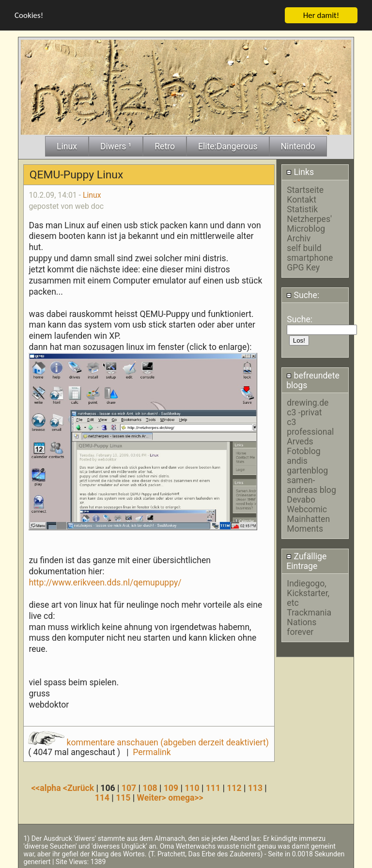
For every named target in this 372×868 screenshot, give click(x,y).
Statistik (302, 208)
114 (102, 797)
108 (150, 787)
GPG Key (303, 267)
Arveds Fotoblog (303, 445)
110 (192, 787)
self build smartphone (310, 252)
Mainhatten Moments (308, 523)
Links (300, 171)
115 (123, 797)
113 (255, 787)
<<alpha (47, 787)
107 (129, 787)
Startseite (305, 189)
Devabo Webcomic (307, 504)
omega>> (186, 797)
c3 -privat (304, 411)
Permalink (152, 751)
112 (234, 787)
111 (213, 787)
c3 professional (310, 426)
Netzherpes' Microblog (309, 223)
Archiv (299, 237)
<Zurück (80, 787)
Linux (92, 194)
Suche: (303, 294)
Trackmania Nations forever (309, 621)
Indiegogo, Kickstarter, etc (308, 592)
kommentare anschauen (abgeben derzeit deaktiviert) (148, 742)
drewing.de (308, 402)
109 (171, 787)
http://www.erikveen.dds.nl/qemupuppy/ (105, 582)
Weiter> (153, 797)
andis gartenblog (307, 465)
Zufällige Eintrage (306, 560)
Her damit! (321, 14)
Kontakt (302, 199)
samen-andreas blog (311, 484)
